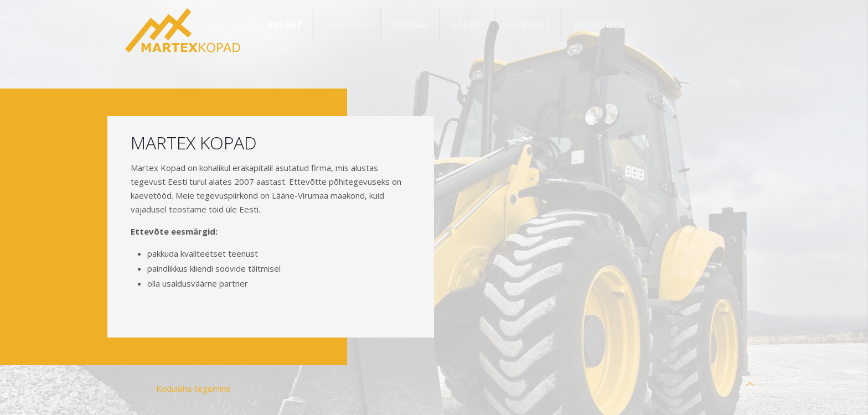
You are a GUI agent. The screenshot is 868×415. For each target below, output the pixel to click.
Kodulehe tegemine (193, 388)
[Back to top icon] (750, 384)
